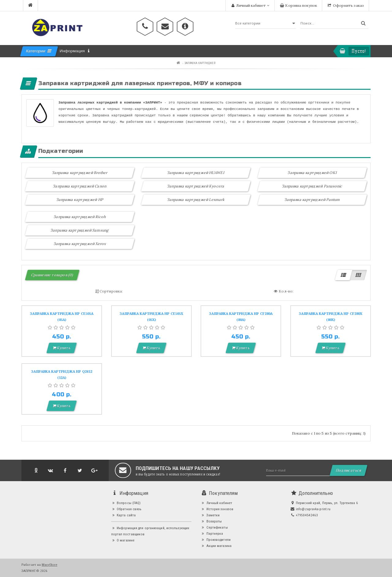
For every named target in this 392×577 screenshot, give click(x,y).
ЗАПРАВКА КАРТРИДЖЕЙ (200, 63)
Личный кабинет (216, 503)
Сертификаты (214, 527)
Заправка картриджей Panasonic (312, 186)
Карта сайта (124, 515)
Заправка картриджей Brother (80, 173)
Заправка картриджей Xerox (80, 244)
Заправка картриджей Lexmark (196, 200)
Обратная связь (126, 509)
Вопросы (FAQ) (126, 503)
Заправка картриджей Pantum (312, 200)
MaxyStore (49, 565)
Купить (62, 348)
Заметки (210, 515)
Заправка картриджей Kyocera (196, 186)
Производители (216, 540)
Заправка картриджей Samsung (80, 230)
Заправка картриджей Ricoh (80, 217)
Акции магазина (216, 546)
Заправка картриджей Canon (80, 186)
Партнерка (212, 534)
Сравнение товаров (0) (52, 275)
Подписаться (349, 470)
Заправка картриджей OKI (312, 173)
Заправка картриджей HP (80, 200)
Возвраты (211, 521)
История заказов (217, 509)
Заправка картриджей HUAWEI (196, 173)
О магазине (123, 540)
